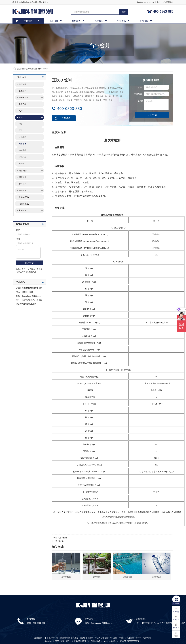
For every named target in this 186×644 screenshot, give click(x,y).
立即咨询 (66, 118)
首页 (28, 69)
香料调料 (23, 184)
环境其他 (23, 177)
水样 (39, 69)
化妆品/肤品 (24, 204)
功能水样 (23, 150)
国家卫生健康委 (86, 638)
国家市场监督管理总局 (69, 638)
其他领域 (23, 210)
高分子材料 (24, 98)
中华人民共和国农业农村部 (130, 638)
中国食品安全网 (51, 638)
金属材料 (23, 91)
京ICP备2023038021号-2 (130, 641)
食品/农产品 (24, 197)
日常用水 (45, 69)
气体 (21, 111)
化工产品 (23, 104)
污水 (21, 124)
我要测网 (147, 638)
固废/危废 (23, 171)
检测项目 (23, 164)
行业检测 (33, 69)
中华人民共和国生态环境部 (106, 638)
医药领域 (23, 190)
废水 (21, 130)
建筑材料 (23, 84)
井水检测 (63, 538)
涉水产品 (23, 157)
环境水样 (23, 137)
